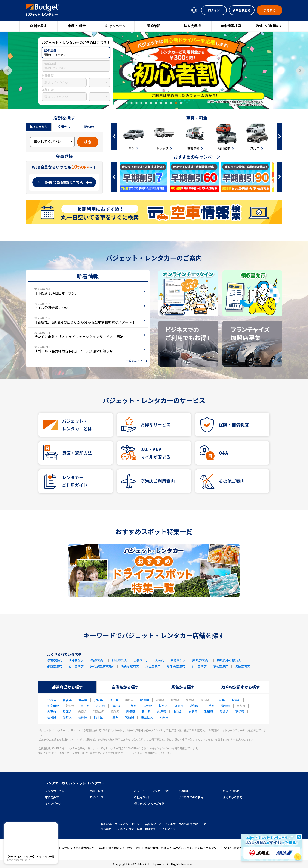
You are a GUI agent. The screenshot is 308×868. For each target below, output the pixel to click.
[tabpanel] (154, 71)
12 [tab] (181, 103)
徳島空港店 (242, 666)
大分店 (160, 660)
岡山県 (146, 712)
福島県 (145, 700)
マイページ (96, 797)
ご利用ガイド (142, 797)
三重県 (210, 706)
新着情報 (184, 791)
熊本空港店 (119, 660)
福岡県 (52, 717)
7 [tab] (156, 103)
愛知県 (194, 706)
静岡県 (179, 706)
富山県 (85, 706)
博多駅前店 (76, 660)
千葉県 (220, 700)
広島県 (162, 712)
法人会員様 (192, 26)
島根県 (130, 712)
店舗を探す (38, 26)
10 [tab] (171, 103)
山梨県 (132, 706)
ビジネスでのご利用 (191, 797)
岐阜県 (163, 706)
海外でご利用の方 (269, 26)
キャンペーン (115, 26)
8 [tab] (161, 103)
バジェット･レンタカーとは (151, 791)
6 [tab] (151, 103)
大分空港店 (141, 660)
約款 (139, 829)
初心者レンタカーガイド (149, 803)
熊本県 (98, 717)
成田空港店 (153, 666)
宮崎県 (130, 717)
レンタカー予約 (55, 791)
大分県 (114, 717)
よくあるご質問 (233, 797)
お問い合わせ (231, 791)
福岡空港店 (55, 660)
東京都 (236, 700)
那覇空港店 (55, 666)
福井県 (116, 706)
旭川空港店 (199, 666)
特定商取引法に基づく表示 (117, 829)
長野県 (148, 706)
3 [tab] (136, 103)
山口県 (177, 712)
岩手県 (83, 700)
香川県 (209, 712)
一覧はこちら (135, 361)
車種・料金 (96, 791)
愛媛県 (224, 712)
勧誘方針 (151, 829)
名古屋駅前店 (130, 666)
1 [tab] (127, 103)
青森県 (67, 700)
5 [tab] (146, 103)
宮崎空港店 (178, 660)
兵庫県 (67, 712)
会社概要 (106, 824)
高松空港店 (221, 666)
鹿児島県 (147, 717)
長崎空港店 (98, 660)
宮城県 (98, 700)
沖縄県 (164, 717)
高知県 (240, 712)
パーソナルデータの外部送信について (183, 824)
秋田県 (114, 700)
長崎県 (83, 717)
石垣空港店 (76, 666)
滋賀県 (226, 706)
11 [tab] (176, 103)
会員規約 (151, 824)
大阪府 (52, 712)
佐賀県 (67, 717)
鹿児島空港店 (201, 660)
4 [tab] (141, 103)
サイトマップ (167, 829)
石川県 (101, 706)
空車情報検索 (231, 26)
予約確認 (154, 26)
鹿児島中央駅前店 (229, 660)
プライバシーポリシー (128, 824)
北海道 (52, 700)
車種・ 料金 (77, 26)
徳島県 (193, 712)
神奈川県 (53, 706)
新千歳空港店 (176, 666)
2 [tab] (132, 103)
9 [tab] (166, 103)
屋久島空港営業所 (102, 666)
